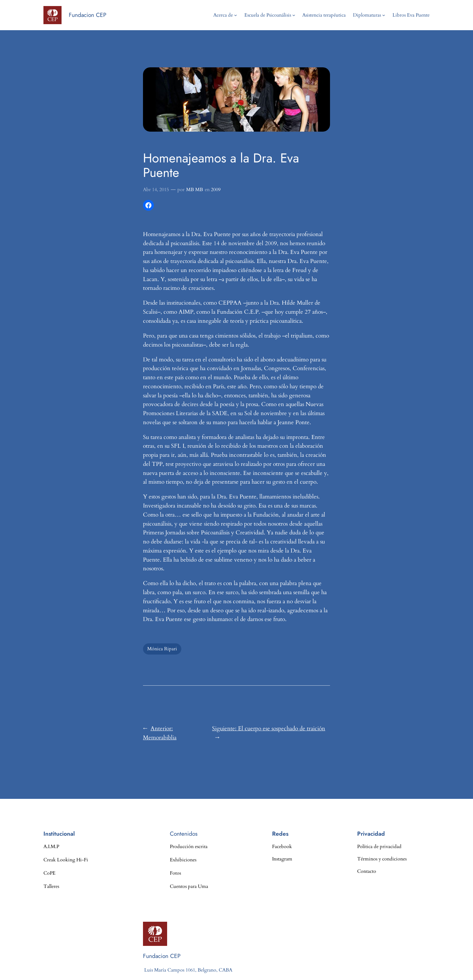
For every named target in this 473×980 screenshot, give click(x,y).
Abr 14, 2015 (156, 190)
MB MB (195, 190)
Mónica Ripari (162, 649)
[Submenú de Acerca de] (236, 15)
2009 (216, 190)
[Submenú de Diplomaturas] (384, 15)
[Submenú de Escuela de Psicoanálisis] (294, 15)
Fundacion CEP (88, 15)
